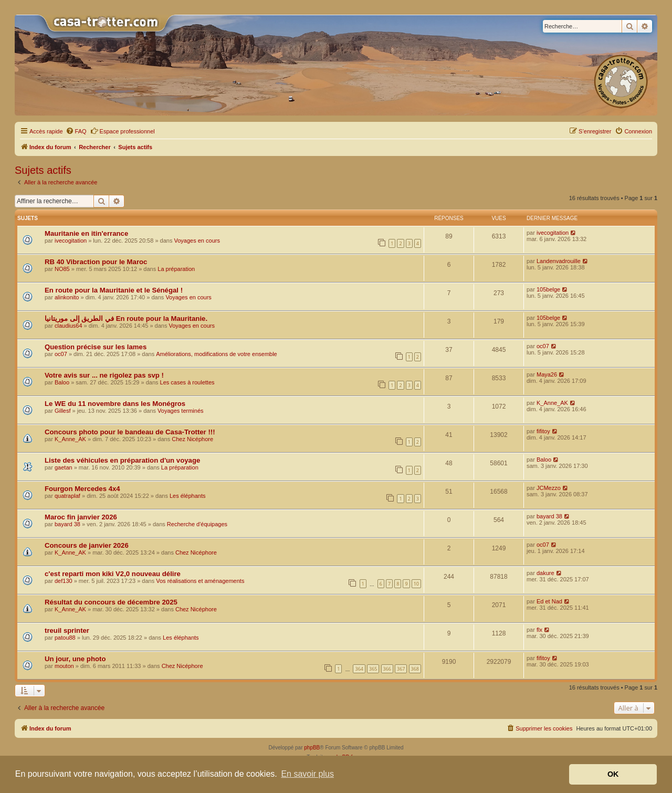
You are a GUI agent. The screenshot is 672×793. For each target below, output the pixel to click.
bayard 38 (67, 524)
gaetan (64, 467)
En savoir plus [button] (307, 774)
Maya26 (547, 374)
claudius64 (69, 326)
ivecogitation (71, 241)
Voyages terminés (180, 411)
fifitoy (543, 431)
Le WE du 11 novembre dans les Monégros (115, 404)
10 (416, 584)
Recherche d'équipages (197, 524)
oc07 (61, 354)
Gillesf (63, 411)
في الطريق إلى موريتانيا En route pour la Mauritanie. (126, 319)
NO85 (62, 269)
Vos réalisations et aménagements (200, 581)
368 (415, 669)
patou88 (65, 638)
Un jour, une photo (75, 659)
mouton (64, 666)
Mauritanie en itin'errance (86, 233)
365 (373, 669)
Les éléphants (188, 496)
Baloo (62, 382)
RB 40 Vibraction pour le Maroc (96, 262)
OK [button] (613, 774)
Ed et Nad (549, 601)
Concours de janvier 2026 (87, 545)
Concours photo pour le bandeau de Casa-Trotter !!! (130, 432)
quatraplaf (67, 496)
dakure (545, 573)
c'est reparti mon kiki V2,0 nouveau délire (113, 574)
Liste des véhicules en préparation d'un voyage (122, 460)
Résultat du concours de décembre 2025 (111, 602)
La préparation (176, 269)
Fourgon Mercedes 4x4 (82, 489)
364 (359, 669)
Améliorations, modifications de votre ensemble (217, 354)
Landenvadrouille (559, 261)
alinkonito (67, 297)
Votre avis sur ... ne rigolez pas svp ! (104, 375)
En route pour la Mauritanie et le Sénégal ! (114, 290)
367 (401, 669)
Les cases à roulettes (187, 382)
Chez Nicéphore (192, 439)
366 (387, 669)
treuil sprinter (67, 630)
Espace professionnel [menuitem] (123, 131)
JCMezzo (549, 488)
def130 (64, 581)
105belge (548, 289)
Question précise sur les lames (96, 347)
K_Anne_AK (552, 403)
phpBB (312, 748)
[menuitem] (76, 131)
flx (539, 630)
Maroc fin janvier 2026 (81, 517)
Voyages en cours (197, 241)
